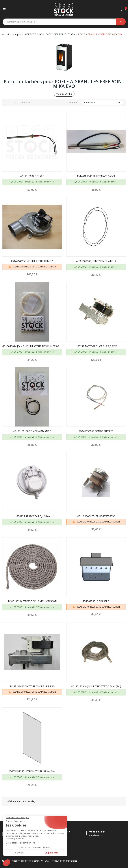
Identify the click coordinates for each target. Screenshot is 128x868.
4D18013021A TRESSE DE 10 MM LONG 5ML (32, 601)
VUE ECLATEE (64, 94)
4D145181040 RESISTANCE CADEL (96, 176)
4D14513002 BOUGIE (32, 176)
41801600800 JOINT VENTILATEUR (96, 261)
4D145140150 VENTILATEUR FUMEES (32, 261)
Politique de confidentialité (64, 861)
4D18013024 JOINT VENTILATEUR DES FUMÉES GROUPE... (32, 346)
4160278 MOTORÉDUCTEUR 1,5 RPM (96, 346)
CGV (47, 861)
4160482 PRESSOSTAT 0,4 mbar (32, 516)
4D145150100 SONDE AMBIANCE (32, 431)
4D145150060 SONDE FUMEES (96, 431)
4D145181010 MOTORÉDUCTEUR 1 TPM (32, 686)
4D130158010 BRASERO (96, 601)
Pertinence (103, 103)
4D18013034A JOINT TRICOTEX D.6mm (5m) (96, 686)
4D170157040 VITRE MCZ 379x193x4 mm (32, 771)
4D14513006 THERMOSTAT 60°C (96, 516)
